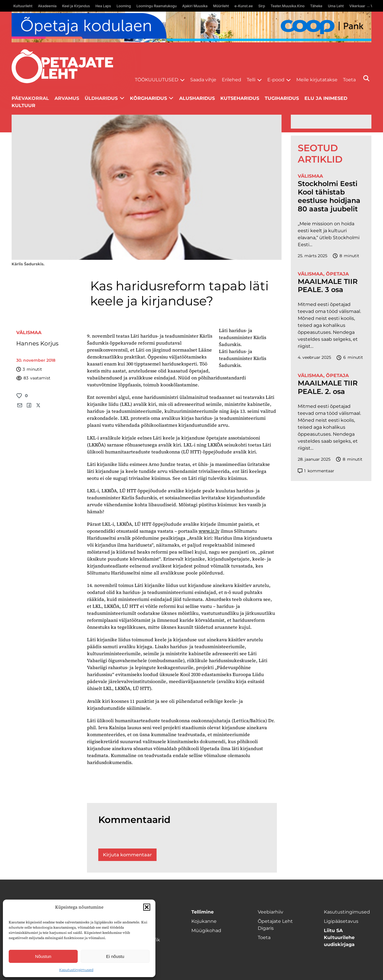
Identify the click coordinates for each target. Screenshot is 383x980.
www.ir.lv (209, 531)
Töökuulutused (157, 80)
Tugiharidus (282, 98)
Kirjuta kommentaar (127, 855)
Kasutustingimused (76, 970)
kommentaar (316, 471)
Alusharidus (197, 98)
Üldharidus (101, 98)
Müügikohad (206, 931)
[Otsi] (366, 78)
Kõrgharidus (148, 98)
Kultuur (23, 106)
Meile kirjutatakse (317, 80)
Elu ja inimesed (326, 98)
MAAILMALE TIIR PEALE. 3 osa (328, 286)
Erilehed (232, 80)
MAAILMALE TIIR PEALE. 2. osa (328, 387)
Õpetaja (337, 274)
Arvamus (67, 98)
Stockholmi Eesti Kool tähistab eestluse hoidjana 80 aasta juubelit (329, 196)
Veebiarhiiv (271, 912)
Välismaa (29, 333)
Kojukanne (204, 921)
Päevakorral (30, 98)
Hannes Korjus (37, 343)
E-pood (276, 80)
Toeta (349, 80)
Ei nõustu (115, 956)
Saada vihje (203, 80)
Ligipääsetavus (341, 921)
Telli (251, 80)
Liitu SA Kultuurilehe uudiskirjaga (339, 937)
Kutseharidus (240, 98)
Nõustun (43, 956)
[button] (147, 907)
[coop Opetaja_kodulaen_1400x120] (192, 27)
